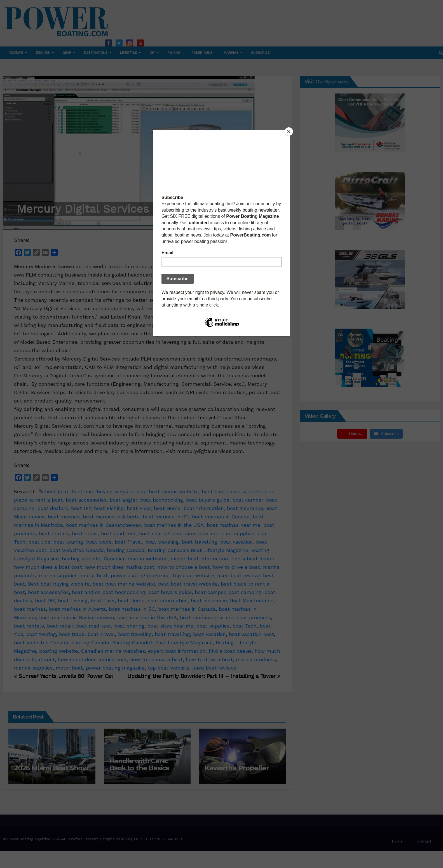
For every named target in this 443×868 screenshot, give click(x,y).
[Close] (289, 132)
